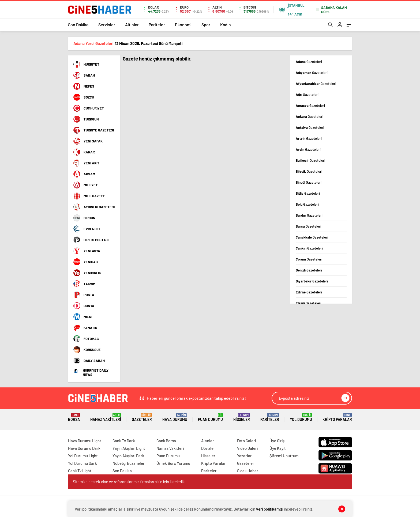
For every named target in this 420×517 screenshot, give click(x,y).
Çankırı (309, 248)
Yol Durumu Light (83, 456)
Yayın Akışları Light (129, 448)
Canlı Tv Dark (124, 441)
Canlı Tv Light (80, 471)
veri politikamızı (270, 509)
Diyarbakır (312, 281)
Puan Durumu (210, 418)
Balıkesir (310, 160)
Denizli (309, 270)
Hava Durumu (175, 418)
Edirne (309, 292)
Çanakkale (312, 237)
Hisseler (242, 418)
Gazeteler (142, 418)
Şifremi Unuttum (284, 456)
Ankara (310, 116)
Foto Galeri (246, 441)
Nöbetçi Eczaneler (129, 463)
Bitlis (308, 193)
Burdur (309, 215)
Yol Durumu (301, 418)
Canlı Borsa (166, 441)
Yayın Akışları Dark (128, 456)
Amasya (310, 105)
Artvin (309, 138)
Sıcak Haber (248, 471)
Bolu (307, 204)
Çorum (309, 259)
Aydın (308, 149)
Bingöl (309, 182)
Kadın (226, 24)
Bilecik (309, 171)
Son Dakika (78, 24)
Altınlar (132, 24)
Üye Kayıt (278, 448)
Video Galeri (247, 448)
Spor (206, 24)
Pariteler (157, 24)
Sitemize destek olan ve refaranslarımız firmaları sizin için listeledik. (129, 482)
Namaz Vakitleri (106, 418)
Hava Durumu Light (85, 441)
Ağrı (307, 95)
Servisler (107, 24)
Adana (309, 62)
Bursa (308, 226)
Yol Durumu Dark (82, 463)
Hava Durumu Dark (84, 448)
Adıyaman (312, 73)
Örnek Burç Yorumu (173, 463)
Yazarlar (244, 456)
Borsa (74, 418)
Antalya (310, 127)
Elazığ (308, 303)
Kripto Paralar (337, 418)
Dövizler (208, 448)
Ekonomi (183, 24)
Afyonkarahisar (316, 84)
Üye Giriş (277, 441)
